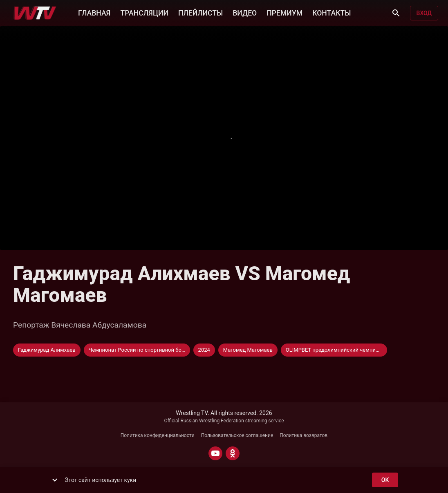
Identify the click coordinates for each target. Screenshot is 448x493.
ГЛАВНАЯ (94, 12)
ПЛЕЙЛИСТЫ (200, 12)
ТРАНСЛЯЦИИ (144, 12)
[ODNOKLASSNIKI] (233, 453)
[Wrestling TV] (35, 13)
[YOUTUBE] (215, 453)
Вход (424, 13)
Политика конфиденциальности (158, 435)
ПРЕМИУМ (284, 12)
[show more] (55, 480)
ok (385, 480)
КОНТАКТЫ (332, 12)
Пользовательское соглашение (237, 435)
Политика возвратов (304, 435)
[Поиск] (396, 13)
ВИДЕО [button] (245, 12)
